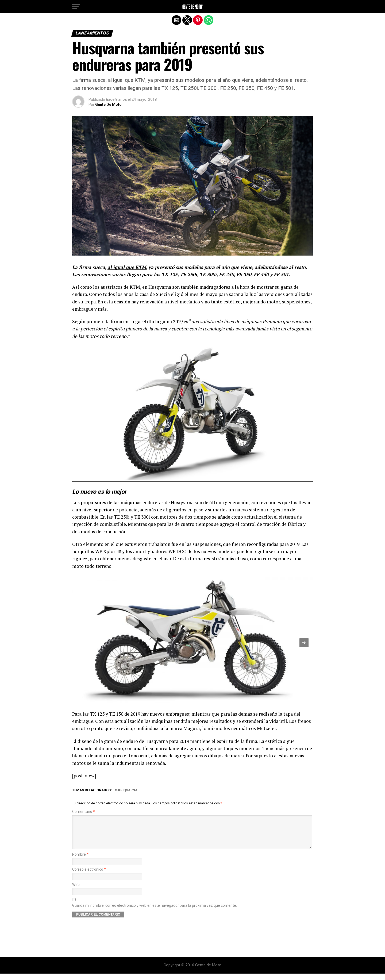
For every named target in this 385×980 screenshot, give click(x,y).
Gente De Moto (108, 105)
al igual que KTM (127, 267)
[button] (76, 7)
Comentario (84, 812)
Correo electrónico (89, 876)
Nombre (80, 861)
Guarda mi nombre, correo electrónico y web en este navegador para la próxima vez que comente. (155, 912)
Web (76, 891)
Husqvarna (127, 790)
